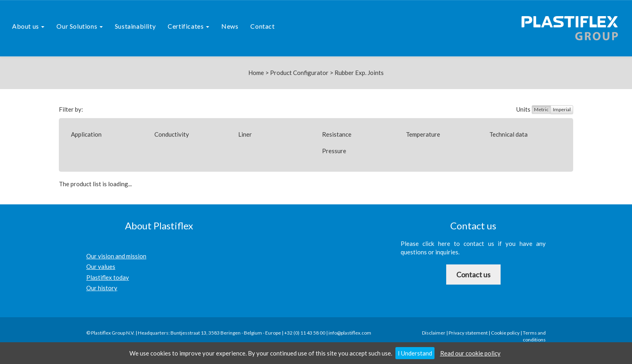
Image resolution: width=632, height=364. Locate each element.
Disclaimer (434, 333)
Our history (102, 288)
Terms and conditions (534, 336)
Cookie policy (505, 333)
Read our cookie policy (470, 353)
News (230, 26)
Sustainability (135, 26)
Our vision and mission (116, 256)
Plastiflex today (108, 277)
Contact (262, 26)
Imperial (562, 109)
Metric (541, 109)
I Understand (415, 353)
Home (256, 73)
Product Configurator (299, 73)
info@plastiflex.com (350, 333)
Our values (101, 266)
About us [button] (28, 26)
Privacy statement (468, 333)
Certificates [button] (188, 26)
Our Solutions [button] (79, 26)
